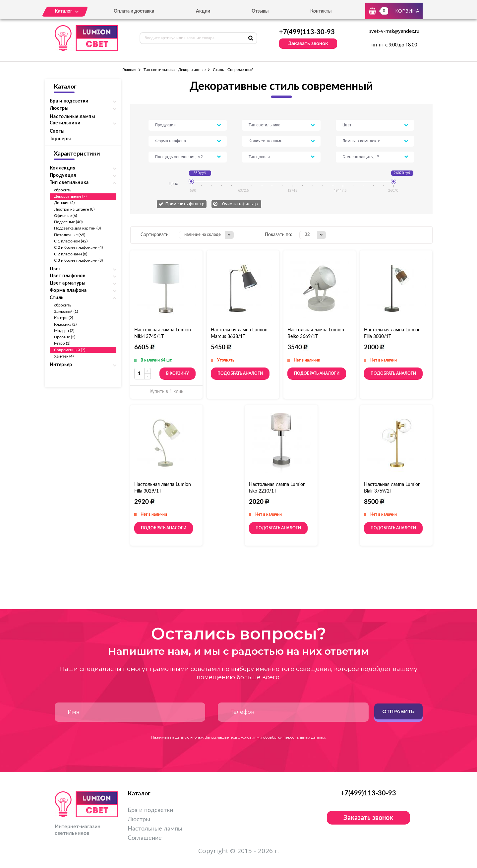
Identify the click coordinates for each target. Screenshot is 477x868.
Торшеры (60, 139)
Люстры (139, 820)
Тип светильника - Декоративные (175, 70)
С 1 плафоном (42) (71, 241)
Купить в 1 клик (166, 392)
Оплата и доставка (134, 11)
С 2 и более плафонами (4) (79, 247)
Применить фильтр (185, 204)
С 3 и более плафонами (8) (79, 260)
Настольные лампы (72, 117)
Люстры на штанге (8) (74, 209)
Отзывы (260, 11)
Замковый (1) (66, 311)
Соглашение (145, 838)
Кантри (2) (64, 318)
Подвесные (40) (68, 222)
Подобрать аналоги (240, 373)
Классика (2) (65, 324)
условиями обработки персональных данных (283, 737)
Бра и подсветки (150, 810)
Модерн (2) (64, 331)
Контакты (321, 11)
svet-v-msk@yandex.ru (394, 32)
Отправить (398, 711)
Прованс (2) (65, 337)
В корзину (178, 373)
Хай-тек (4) (64, 356)
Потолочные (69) (70, 235)
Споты (57, 131)
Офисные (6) (66, 216)
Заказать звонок (308, 43)
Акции (203, 11)
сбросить (63, 190)
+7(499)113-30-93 (307, 32)
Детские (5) (64, 203)
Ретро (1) (62, 343)
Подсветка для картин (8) (77, 228)
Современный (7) (70, 350)
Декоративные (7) (70, 196)
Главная (129, 70)
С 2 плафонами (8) (71, 254)
